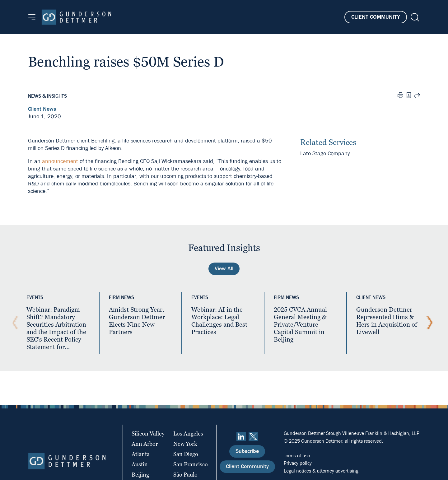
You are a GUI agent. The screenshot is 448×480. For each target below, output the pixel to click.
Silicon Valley (148, 433)
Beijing (140, 475)
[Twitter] (253, 436)
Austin (140, 464)
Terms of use (297, 456)
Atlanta (141, 454)
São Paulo (185, 475)
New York (185, 444)
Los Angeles (188, 433)
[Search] (414, 17)
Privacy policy (298, 463)
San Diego (186, 454)
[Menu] (32, 17)
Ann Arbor (145, 444)
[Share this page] (417, 96)
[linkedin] (241, 436)
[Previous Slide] (14, 323)
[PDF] (409, 96)
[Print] (400, 96)
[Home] (76, 17)
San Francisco (191, 464)
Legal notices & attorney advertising (321, 471)
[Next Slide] (428, 323)
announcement (60, 161)
